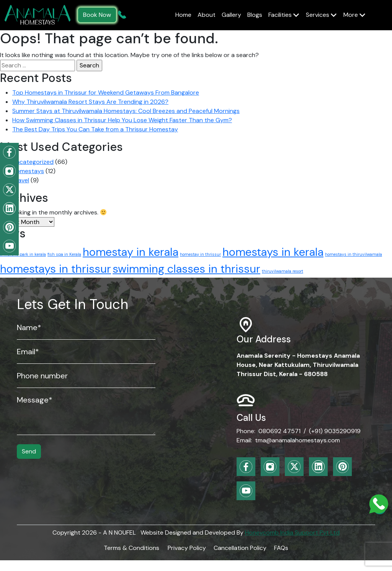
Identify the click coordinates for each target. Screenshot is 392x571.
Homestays (28, 171)
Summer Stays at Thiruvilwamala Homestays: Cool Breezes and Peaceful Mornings (126, 111)
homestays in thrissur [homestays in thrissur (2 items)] (56, 269)
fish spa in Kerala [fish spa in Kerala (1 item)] (64, 254)
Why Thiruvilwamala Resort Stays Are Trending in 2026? (90, 102)
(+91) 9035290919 (335, 431)
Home (183, 15)
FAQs (281, 548)
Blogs (255, 15)
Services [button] (318, 15)
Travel (21, 180)
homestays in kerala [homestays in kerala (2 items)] (273, 252)
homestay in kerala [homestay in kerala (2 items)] (131, 252)
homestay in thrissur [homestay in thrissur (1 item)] (200, 254)
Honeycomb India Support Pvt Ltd (292, 533)
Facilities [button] (281, 15)
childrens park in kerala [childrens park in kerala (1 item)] (23, 254)
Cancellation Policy (240, 548)
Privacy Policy (187, 548)
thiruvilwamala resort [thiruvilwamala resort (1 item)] (283, 271)
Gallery (231, 15)
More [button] (351, 15)
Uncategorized (33, 162)
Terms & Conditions (131, 548)
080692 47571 (279, 431)
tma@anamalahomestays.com (297, 440)
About (207, 15)
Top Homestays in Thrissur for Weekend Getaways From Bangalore (106, 92)
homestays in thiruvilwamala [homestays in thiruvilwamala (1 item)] (354, 254)
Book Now (97, 15)
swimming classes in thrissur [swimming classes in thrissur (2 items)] (186, 269)
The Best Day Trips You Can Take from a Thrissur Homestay (95, 129)
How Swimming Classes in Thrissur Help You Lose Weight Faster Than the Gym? (122, 120)
